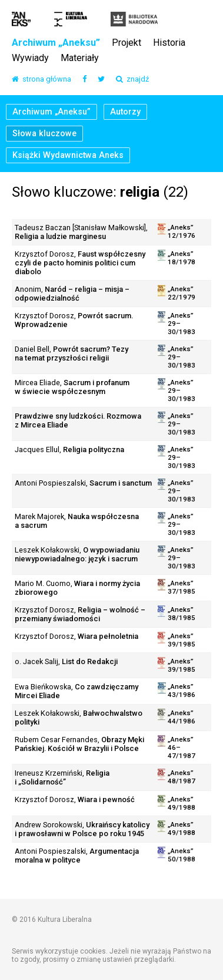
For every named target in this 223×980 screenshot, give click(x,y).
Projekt (127, 43)
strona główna (41, 80)
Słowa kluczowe (44, 134)
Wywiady (30, 58)
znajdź (132, 80)
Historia (169, 43)
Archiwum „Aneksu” (56, 43)
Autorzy (125, 112)
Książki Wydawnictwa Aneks (68, 155)
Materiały (80, 58)
